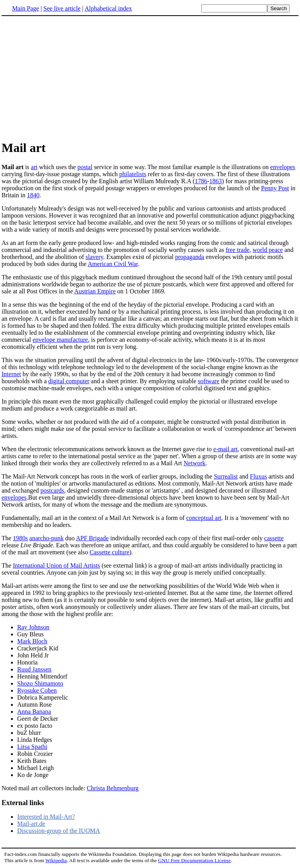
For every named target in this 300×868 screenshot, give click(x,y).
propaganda (190, 257)
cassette (274, 538)
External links (23, 803)
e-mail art (225, 449)
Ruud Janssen (34, 669)
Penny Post (275, 188)
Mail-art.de (31, 824)
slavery (94, 257)
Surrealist (226, 476)
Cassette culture (109, 552)
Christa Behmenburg (113, 788)
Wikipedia (56, 860)
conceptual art (204, 518)
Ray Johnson (33, 627)
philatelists (133, 174)
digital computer (69, 381)
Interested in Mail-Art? (46, 817)
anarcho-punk (46, 538)
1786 (201, 181)
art (34, 167)
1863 (216, 181)
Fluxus (259, 476)
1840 (33, 195)
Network (195, 463)
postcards (52, 490)
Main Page (26, 8)
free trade (238, 250)
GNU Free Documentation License (194, 860)
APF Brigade (92, 538)
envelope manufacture (61, 340)
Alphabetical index (108, 8)
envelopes (283, 167)
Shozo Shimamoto (40, 683)
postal (85, 167)
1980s (20, 538)
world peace (268, 250)
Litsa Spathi (32, 747)
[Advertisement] (67, 78)
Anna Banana (34, 712)
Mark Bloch (32, 641)
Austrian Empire (95, 291)
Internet (11, 374)
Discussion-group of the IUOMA (59, 831)
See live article (62, 8)
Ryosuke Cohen (37, 690)
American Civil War (112, 264)
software (209, 381)
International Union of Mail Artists (56, 565)
